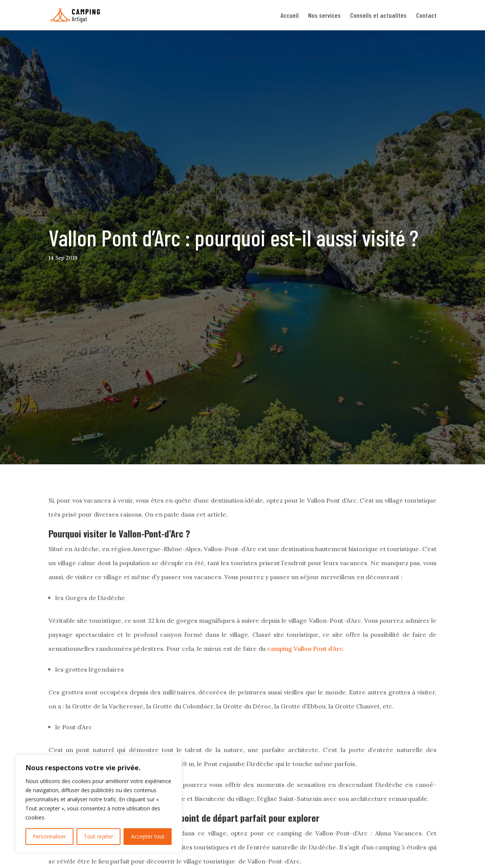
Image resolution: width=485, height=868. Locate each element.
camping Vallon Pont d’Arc (305, 649)
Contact (426, 16)
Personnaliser (49, 836)
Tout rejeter (99, 836)
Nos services (324, 16)
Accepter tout (148, 836)
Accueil (289, 16)
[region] (99, 804)
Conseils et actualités (378, 16)
